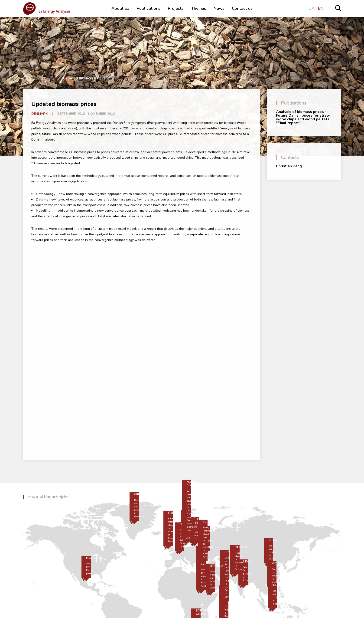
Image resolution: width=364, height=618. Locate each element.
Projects (176, 8)
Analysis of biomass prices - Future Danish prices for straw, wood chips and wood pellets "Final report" (303, 117)
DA (312, 8)
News (219, 8)
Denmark (39, 114)
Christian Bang (289, 166)
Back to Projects (323, 78)
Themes (199, 8)
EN (321, 8)
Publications (149, 8)
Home (33, 79)
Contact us (242, 8)
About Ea (120, 8)
